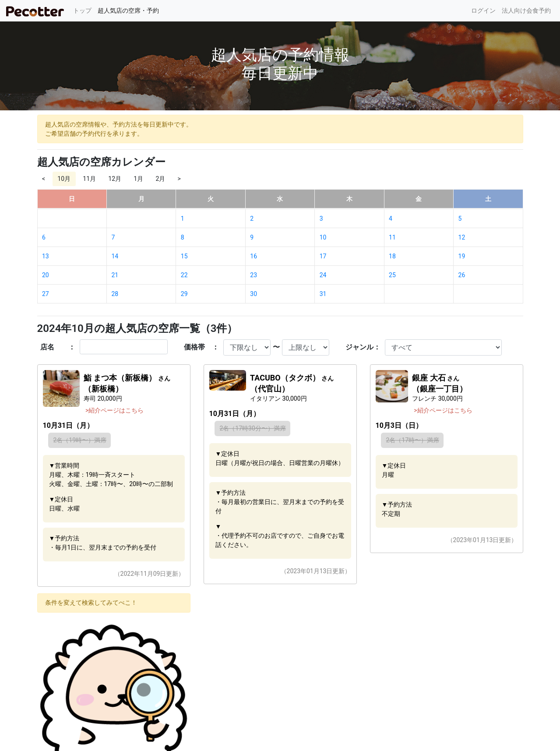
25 (392, 275)
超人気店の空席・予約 (128, 11)
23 (254, 275)
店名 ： (58, 347)
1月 (138, 179)
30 (254, 294)
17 (323, 256)
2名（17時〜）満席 (413, 440)
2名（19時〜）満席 (80, 440)
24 (323, 275)
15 (184, 256)
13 (46, 256)
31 (323, 294)
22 (184, 275)
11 (392, 237)
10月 (64, 179)
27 (46, 294)
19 (462, 256)
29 (184, 294)
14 (115, 256)
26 (462, 275)
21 (115, 275)
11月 (89, 179)
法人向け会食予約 (526, 11)
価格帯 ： (201, 347)
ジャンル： (363, 347)
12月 (115, 179)
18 (392, 256)
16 (254, 256)
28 (115, 294)
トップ (84, 10)
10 (323, 237)
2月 (160, 179)
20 (46, 275)
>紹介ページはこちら (114, 410)
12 (462, 237)
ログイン (483, 11)
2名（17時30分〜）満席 (253, 428)
